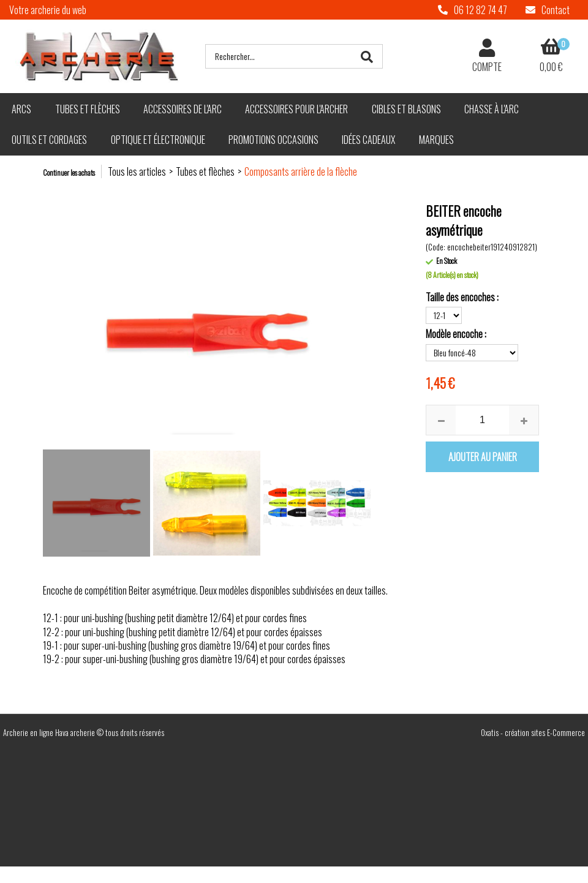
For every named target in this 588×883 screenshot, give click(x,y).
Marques (436, 140)
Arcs (21, 109)
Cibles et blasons (406, 109)
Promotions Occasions (273, 140)
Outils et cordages (49, 140)
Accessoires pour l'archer (296, 109)
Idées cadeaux (368, 140)
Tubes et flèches (88, 109)
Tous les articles (137, 171)
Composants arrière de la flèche (301, 171)
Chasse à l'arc (492, 109)
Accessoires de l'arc (183, 109)
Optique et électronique (158, 140)
